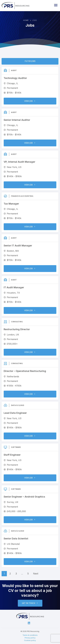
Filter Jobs (30, 61)
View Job (30, 101)
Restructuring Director (17, 329)
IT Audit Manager (14, 287)
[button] (56, 5)
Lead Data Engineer (15, 413)
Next (36, 574)
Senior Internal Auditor (17, 120)
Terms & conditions (30, 635)
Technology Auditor (15, 78)
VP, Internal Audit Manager (19, 162)
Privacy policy (30, 638)
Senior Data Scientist (16, 539)
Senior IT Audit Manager (18, 246)
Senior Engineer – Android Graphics (24, 497)
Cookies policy (30, 640)
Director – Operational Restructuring (25, 371)
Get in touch (30, 603)
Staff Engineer (12, 455)
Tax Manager (11, 204)
